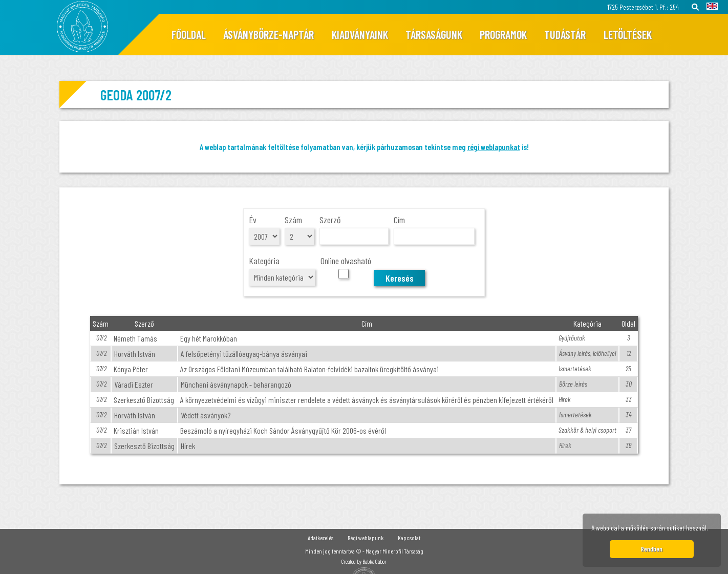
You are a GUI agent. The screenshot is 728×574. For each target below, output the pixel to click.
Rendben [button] (652, 549)
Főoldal (189, 34)
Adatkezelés (320, 538)
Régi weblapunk (366, 538)
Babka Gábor (374, 561)
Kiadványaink (360, 34)
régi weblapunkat (494, 147)
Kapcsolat (409, 538)
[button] (711, 529)
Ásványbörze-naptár (269, 34)
